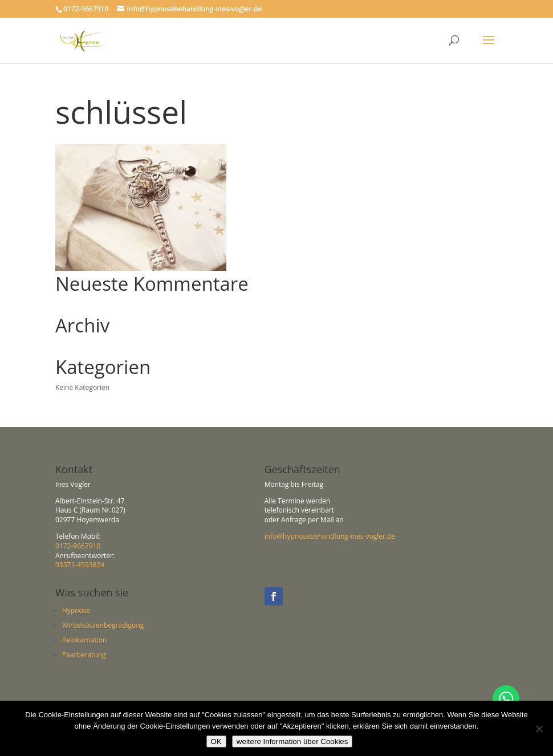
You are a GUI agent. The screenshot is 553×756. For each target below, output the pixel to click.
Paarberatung (84, 655)
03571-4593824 (80, 565)
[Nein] (539, 729)
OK (216, 741)
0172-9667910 (78, 546)
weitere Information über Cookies (292, 741)
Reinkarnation (84, 640)
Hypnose (76, 610)
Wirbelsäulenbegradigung (103, 625)
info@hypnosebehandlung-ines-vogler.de (330, 536)
